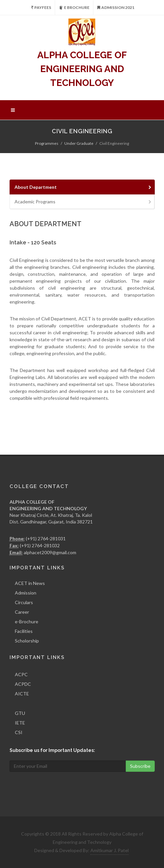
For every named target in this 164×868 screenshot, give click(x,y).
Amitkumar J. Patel (110, 850)
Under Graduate (79, 143)
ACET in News (30, 583)
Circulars (24, 602)
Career (22, 612)
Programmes (47, 143)
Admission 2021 (116, 8)
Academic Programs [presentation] (83, 202)
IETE (20, 723)
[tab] (82, 187)
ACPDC (23, 684)
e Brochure (74, 8)
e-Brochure (27, 621)
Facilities (24, 631)
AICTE (22, 694)
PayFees (41, 8)
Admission (26, 593)
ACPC (21, 674)
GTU (20, 713)
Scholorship (27, 641)
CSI (19, 732)
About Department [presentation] (83, 187)
